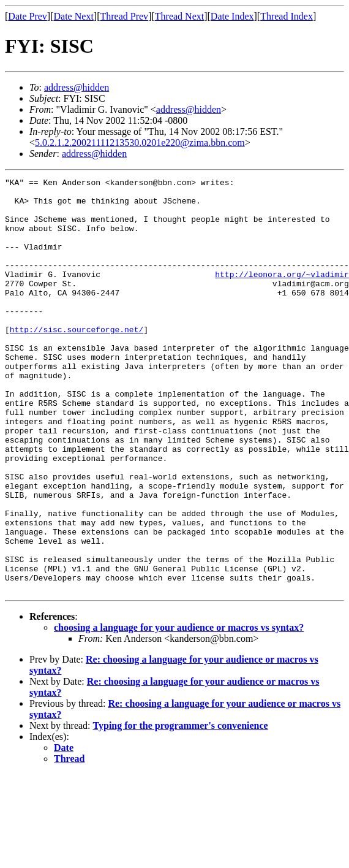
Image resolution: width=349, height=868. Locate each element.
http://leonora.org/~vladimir (282, 294)
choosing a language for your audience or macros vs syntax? (179, 710)
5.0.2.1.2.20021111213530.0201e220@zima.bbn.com (140, 143)
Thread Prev (124, 16)
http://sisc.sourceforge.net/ (77, 360)
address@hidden (77, 87)
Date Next (74, 16)
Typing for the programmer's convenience (181, 808)
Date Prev (28, 16)
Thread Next (179, 16)
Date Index (232, 16)
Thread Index (287, 16)
